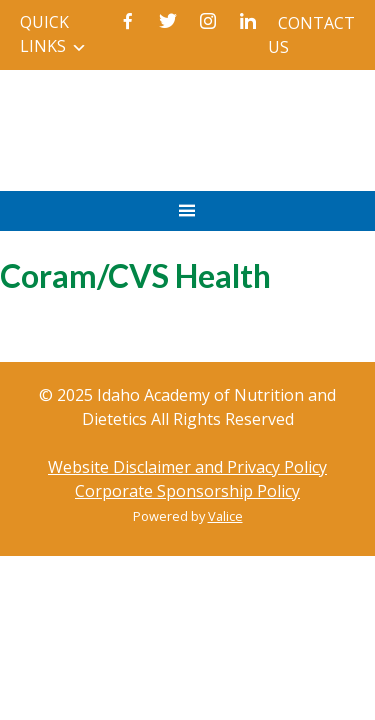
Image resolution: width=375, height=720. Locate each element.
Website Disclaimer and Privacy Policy (187, 467)
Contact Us (311, 35)
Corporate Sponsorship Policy (187, 491)
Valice (225, 516)
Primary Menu (187, 220)
